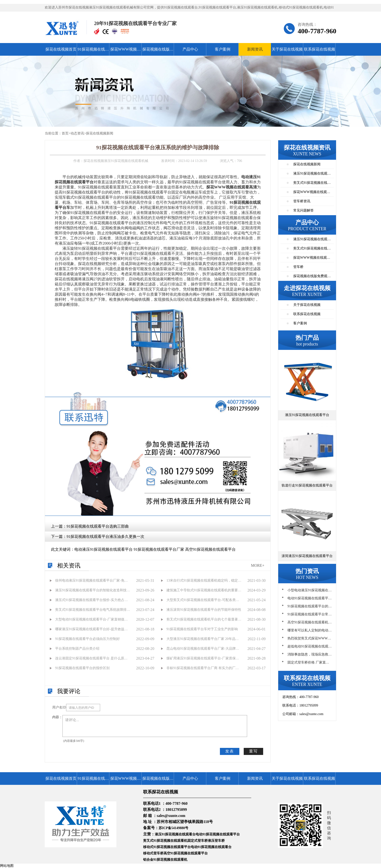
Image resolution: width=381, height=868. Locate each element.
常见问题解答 (303, 210)
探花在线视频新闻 (100, 133)
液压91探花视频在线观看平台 (312, 241)
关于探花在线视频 (287, 49)
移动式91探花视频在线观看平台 (167, 847)
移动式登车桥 (153, 853)
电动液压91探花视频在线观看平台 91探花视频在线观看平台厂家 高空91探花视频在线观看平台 (155, 549)
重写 (253, 751)
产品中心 (190, 49)
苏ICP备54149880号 (173, 828)
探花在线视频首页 (61, 49)
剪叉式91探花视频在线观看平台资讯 (312, 184)
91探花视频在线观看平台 (93, 51)
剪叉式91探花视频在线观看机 (165, 841)
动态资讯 (77, 133)
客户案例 (223, 49)
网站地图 (7, 866)
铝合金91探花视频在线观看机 (165, 860)
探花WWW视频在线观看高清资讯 (312, 193)
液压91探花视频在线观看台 (175, 834)
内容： (57, 717)
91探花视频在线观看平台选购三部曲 (98, 526)
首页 (65, 133)
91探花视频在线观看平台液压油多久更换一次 (105, 536)
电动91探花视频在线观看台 (211, 847)
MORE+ (258, 565)
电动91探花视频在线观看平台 (218, 834)
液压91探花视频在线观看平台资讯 (312, 175)
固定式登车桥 (198, 841)
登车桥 (298, 267)
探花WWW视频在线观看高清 (126, 51)
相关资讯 (69, 566)
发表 (230, 751)
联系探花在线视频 (320, 49)
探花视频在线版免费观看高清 (158, 51)
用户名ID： (59, 707)
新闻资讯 (255, 49)
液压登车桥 (216, 841)
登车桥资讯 (302, 201)
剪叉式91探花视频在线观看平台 (312, 250)
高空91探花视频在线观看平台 (186, 853)
